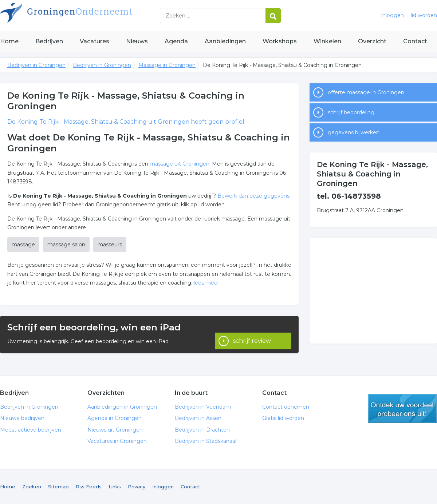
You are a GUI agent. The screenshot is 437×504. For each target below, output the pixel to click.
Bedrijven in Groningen (91, 15)
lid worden (424, 15)
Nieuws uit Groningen (115, 430)
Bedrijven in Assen (198, 418)
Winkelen (327, 41)
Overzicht (372, 41)
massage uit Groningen (180, 164)
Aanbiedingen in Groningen (122, 407)
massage (23, 245)
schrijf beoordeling (351, 112)
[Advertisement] (373, 291)
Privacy (137, 487)
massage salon (66, 245)
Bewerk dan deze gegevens (253, 196)
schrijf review (252, 334)
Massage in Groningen (167, 65)
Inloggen (163, 487)
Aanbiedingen (225, 41)
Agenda (176, 41)
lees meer (206, 283)
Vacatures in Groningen (117, 441)
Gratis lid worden (283, 418)
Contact (415, 41)
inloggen (393, 15)
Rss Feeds (89, 487)
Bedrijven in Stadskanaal (206, 441)
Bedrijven (49, 41)
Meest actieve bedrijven (31, 430)
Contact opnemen (286, 407)
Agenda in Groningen (115, 418)
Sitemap (58, 487)
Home (9, 41)
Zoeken (32, 487)
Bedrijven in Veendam (203, 407)
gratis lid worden (402, 408)
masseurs (110, 245)
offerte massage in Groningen (366, 92)
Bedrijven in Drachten (202, 430)
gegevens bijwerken (354, 132)
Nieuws (137, 41)
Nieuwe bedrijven (22, 418)
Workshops (280, 41)
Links (115, 487)
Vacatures (95, 41)
